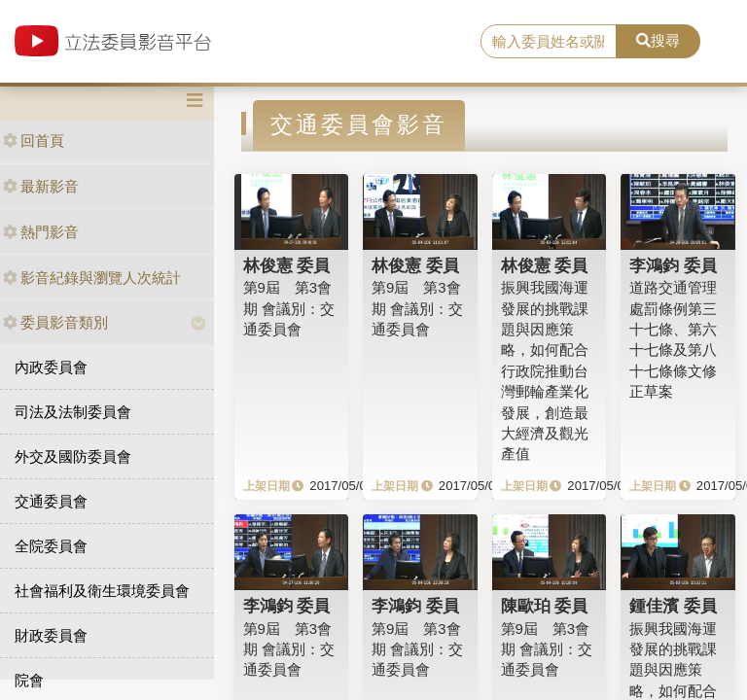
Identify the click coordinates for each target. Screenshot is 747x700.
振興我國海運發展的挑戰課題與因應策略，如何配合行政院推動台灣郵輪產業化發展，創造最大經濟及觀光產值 (545, 370)
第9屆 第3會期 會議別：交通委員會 (289, 308)
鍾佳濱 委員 (673, 606)
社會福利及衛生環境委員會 (102, 591)
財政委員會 (51, 635)
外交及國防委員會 (73, 456)
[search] (549, 42)
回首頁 (34, 140)
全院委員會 (51, 546)
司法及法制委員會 (73, 412)
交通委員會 (51, 501)
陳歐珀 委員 (545, 606)
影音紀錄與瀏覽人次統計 (92, 278)
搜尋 (658, 40)
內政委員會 (51, 367)
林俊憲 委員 (287, 265)
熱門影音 (41, 232)
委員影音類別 (55, 322)
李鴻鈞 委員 (673, 265)
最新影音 (41, 186)
